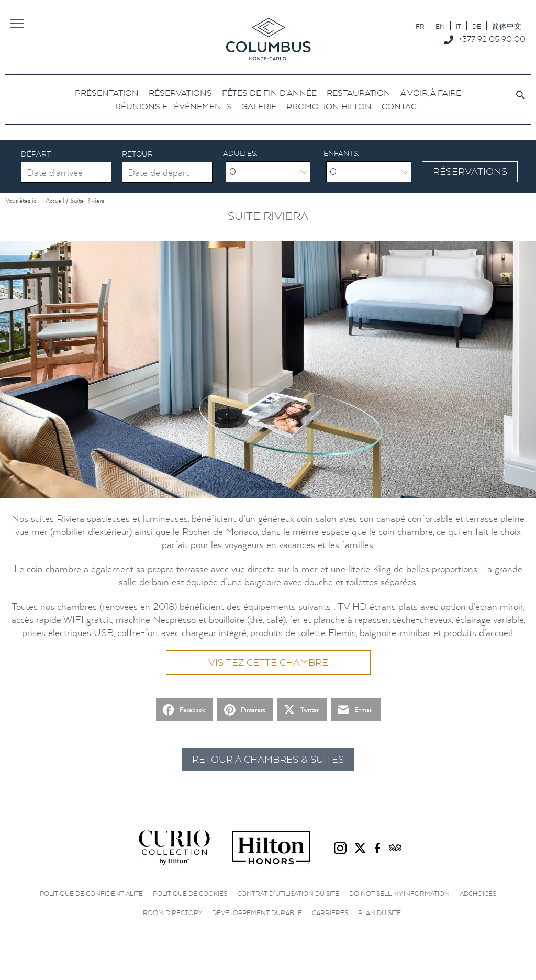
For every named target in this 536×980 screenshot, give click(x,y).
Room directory (172, 913)
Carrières (330, 913)
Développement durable (257, 913)
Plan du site (379, 913)
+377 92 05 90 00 (492, 39)
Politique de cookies (190, 893)
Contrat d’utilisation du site (288, 893)
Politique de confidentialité (91, 893)
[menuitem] (420, 26)
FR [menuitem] (420, 26)
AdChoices (478, 893)
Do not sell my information (399, 893)
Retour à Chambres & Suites (268, 759)
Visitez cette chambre (268, 662)
